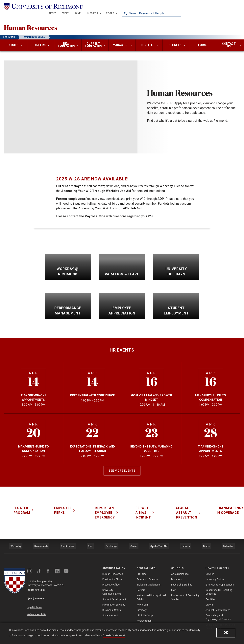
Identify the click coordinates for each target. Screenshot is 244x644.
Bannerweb (41, 540)
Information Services (114, 596)
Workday (166, 182)
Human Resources (42, 22)
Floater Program (27, 506)
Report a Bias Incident (149, 509)
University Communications (112, 583)
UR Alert (210, 565)
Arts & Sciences (180, 565)
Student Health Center (218, 602)
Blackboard (67, 540)
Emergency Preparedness (220, 576)
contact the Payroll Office (86, 212)
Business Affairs (112, 602)
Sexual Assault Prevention (192, 509)
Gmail (134, 540)
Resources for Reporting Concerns (219, 583)
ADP (161, 195)
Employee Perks (68, 506)
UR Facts (142, 565)
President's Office (112, 571)
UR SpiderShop (145, 607)
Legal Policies (39, 594)
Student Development (114, 591)
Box (90, 540)
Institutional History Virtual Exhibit (151, 589)
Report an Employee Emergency (110, 509)
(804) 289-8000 (40, 582)
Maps (206, 540)
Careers (141, 582)
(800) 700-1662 (40, 587)
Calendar (228, 540)
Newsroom (143, 596)
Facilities (210, 591)
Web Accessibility (41, 599)
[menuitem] (111, 6)
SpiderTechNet (159, 540)
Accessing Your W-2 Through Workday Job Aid (96, 187)
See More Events (122, 467)
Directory (142, 602)
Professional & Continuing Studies (185, 589)
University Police (215, 571)
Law (173, 582)
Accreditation (144, 612)
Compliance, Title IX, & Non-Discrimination (220, 618)
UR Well (210, 596)
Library (185, 540)
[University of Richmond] (34, 6)
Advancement (110, 607)
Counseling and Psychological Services (218, 609)
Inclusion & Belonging (149, 576)
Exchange (111, 540)
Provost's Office (111, 576)
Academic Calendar (148, 571)
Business (176, 571)
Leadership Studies (182, 576)
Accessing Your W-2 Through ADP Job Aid (110, 205)
